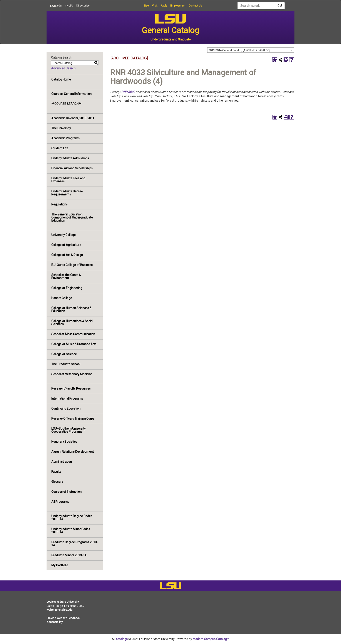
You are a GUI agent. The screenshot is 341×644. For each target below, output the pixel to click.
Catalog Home (61, 79)
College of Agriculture (66, 245)
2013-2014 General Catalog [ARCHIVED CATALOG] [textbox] (239, 50)
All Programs (60, 502)
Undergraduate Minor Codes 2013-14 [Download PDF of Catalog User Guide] (71, 531)
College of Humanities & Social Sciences (72, 323)
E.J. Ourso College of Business (72, 265)
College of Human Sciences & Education (71, 309)
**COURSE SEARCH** (66, 104)
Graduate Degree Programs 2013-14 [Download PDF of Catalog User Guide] (75, 544)
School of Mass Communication (73, 334)
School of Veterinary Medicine (72, 374)
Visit (155, 6)
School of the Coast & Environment (66, 276)
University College (64, 235)
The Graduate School (66, 364)
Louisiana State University (63, 602)
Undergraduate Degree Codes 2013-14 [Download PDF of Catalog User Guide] (72, 518)
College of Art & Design (67, 255)
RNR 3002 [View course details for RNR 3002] (128, 92)
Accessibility (55, 622)
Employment (178, 6)
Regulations (59, 204)
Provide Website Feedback (63, 618)
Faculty (56, 472)
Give (146, 6)
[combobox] (251, 50)
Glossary (57, 482)
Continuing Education (66, 409)
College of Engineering (67, 288)
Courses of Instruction (66, 492)
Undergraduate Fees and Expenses (68, 180)
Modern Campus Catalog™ (211, 639)
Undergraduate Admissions (70, 158)
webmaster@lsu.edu (59, 610)
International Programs (67, 399)
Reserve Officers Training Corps (73, 419)
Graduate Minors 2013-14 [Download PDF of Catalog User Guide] (69, 555)
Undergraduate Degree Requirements (67, 193)
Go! (280, 6)
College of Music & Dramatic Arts (74, 344)
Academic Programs (65, 138)
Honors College (62, 298)
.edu (54, 6)
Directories (83, 6)
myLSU (69, 6)
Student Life (60, 148)
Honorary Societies (64, 442)
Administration (62, 462)
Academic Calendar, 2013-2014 (73, 118)
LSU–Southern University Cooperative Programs (69, 430)
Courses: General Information (71, 94)
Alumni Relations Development (73, 452)
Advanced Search (63, 68)
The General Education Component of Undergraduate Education (72, 217)
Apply (164, 6)
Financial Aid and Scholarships (72, 168)
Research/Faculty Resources (71, 388)
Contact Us (195, 6)
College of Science (64, 354)
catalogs (122, 639)
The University (61, 128)
